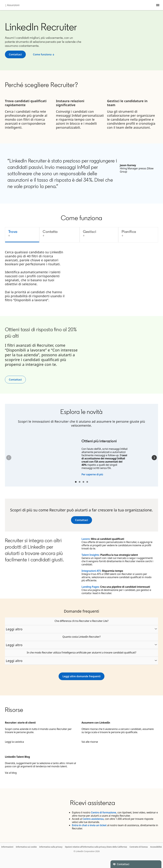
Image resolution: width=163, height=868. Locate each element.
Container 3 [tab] (83, 482)
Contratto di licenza (139, 847)
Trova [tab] (13, 232)
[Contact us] (81, 520)
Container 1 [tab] (76, 482)
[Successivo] (154, 458)
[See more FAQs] (81, 676)
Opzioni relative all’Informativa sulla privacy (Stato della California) (96, 847)
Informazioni (7, 847)
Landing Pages (90, 587)
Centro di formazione (103, 812)
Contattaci (15, 380)
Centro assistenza (93, 819)
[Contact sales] (15, 54)
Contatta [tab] (50, 232)
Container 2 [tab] (80, 482)
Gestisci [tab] (90, 232)
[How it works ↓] (44, 54)
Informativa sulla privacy (51, 847)
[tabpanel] (82, 278)
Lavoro (86, 539)
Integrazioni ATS (91, 571)
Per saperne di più (92, 474)
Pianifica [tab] (129, 232)
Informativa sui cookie (26, 847)
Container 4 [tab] (87, 482)
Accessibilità (156, 847)
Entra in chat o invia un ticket (89, 825)
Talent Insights (90, 555)
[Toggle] (156, 864)
